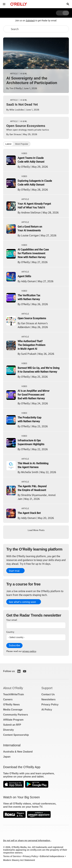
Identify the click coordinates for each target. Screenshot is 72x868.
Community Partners (16, 715)
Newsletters (49, 699)
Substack (30, 21)
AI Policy (47, 710)
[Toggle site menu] (4, 4)
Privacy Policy (50, 705)
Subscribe (14, 645)
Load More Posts (36, 530)
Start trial (14, 571)
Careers (8, 699)
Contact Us (48, 694)
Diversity (9, 730)
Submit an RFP (12, 725)
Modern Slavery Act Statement (19, 860)
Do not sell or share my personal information (27, 841)
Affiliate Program (13, 720)
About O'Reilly (13, 688)
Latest (8, 144)
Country (10, 632)
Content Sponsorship (16, 735)
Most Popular (22, 144)
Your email (12, 620)
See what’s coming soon (22, 602)
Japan (7, 757)
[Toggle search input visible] (68, 4)
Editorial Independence (52, 856)
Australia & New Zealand (18, 752)
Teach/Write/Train (14, 694)
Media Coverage (13, 710)
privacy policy (29, 651)
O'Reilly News (11, 705)
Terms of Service (12, 856)
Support (47, 688)
